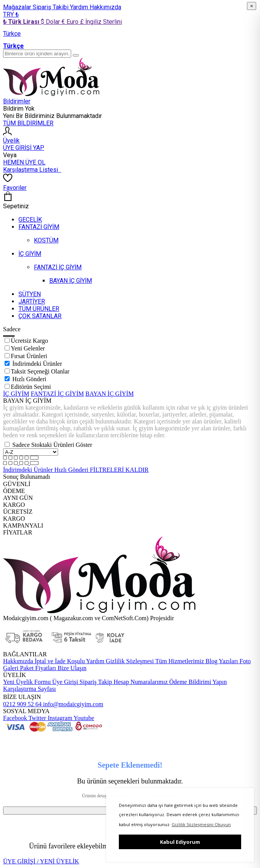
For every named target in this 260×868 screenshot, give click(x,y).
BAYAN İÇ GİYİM (110, 394)
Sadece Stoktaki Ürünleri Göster (52, 445)
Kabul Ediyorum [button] (180, 842)
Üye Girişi (65, 682)
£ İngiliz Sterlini (101, 22)
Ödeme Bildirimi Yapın (197, 682)
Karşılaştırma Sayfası (29, 689)
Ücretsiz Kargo (29, 341)
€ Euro (71, 22)
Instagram (59, 718)
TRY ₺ (11, 14)
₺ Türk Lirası (22, 22)
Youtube (83, 718)
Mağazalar (18, 7)
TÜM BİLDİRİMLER (28, 123)
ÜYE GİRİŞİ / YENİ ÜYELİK (41, 861)
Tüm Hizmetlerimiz (179, 661)
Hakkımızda (105, 7)
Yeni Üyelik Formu (27, 682)
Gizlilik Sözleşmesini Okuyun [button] (201, 824)
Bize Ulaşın (71, 668)
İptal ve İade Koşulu (59, 661)
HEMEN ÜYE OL (24, 162)
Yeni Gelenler (28, 348)
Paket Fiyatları (37, 668)
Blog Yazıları (221, 661)
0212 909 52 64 (22, 704)
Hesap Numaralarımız (140, 682)
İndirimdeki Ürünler (37, 364)
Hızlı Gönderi (29, 379)
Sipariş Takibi (51, 7)
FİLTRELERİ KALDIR (119, 470)
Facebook (15, 718)
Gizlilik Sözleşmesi (129, 661)
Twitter (37, 718)
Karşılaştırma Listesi (32, 170)
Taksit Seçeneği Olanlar (40, 371)
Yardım (80, 7)
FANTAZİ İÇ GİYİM (57, 394)
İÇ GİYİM (16, 394)
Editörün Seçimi (31, 387)
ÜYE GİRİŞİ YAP (24, 148)
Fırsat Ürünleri (29, 356)
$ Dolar (51, 22)
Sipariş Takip (96, 682)
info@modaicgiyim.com (72, 704)
